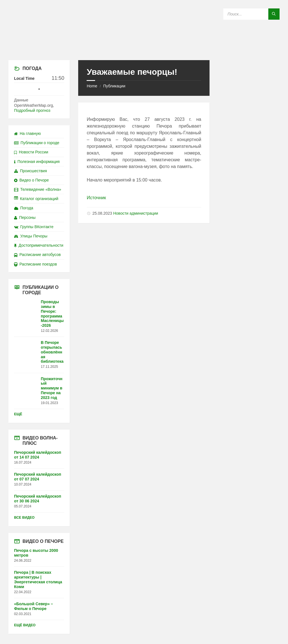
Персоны (25, 217)
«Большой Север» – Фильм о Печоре (33, 606)
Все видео (24, 518)
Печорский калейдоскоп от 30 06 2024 (38, 499)
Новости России (31, 152)
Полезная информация (37, 162)
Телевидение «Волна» (38, 189)
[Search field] (251, 14)
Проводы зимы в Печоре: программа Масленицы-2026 (52, 314)
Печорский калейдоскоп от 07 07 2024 (38, 477)
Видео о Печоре (31, 180)
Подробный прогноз (32, 110)
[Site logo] (144, 49)
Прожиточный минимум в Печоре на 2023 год (52, 388)
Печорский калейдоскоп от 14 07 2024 (38, 455)
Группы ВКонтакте (34, 227)
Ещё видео (25, 625)
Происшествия (31, 171)
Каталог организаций (36, 199)
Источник (96, 198)
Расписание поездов (35, 264)
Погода (24, 208)
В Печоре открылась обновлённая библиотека (52, 352)
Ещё (18, 414)
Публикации (114, 86)
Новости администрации (136, 213)
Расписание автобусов (37, 255)
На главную (27, 133)
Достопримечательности (39, 245)
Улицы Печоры (31, 236)
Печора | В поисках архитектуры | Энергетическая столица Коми (38, 579)
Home (92, 86)
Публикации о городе (37, 143)
